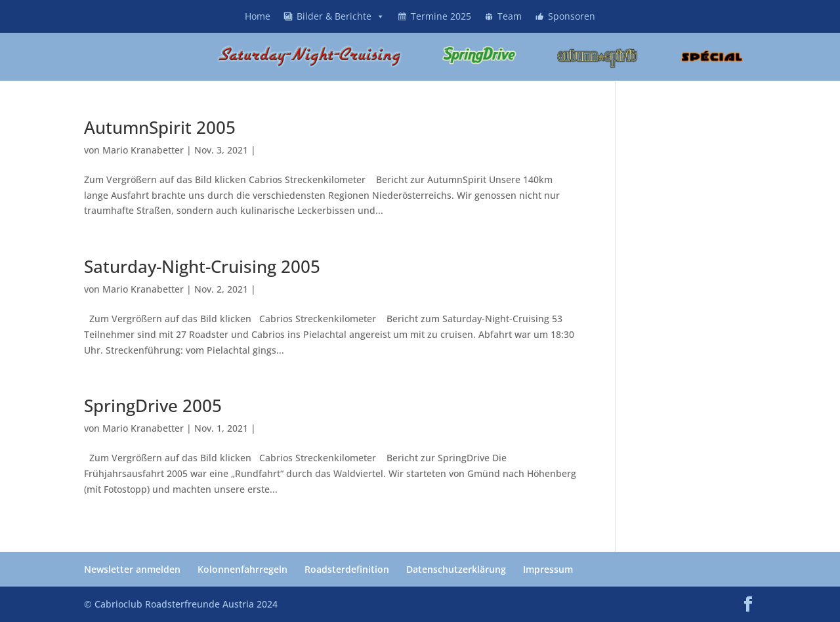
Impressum (548, 569)
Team (510, 16)
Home (258, 16)
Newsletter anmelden (132, 569)
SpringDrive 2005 (153, 405)
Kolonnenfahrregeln (242, 569)
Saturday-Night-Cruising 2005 (202, 266)
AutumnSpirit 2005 (160, 127)
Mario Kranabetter (143, 150)
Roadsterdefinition (347, 569)
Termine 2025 (441, 16)
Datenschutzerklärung (456, 569)
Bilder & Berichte (341, 16)
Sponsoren (572, 16)
